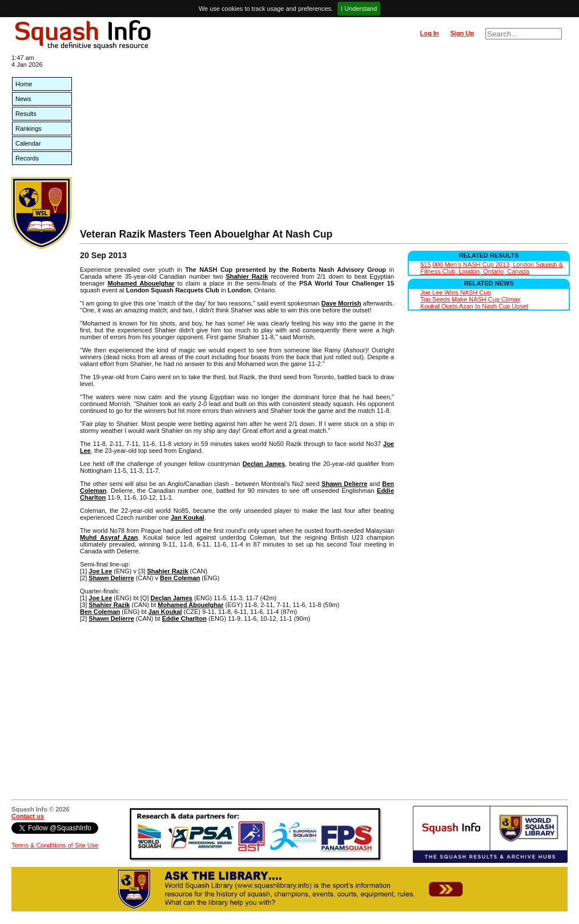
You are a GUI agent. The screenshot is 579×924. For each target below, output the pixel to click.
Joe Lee (100, 571)
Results (26, 114)
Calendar (28, 143)
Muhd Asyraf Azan (109, 537)
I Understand (359, 9)
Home (24, 84)
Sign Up (462, 33)
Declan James (264, 464)
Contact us (28, 816)
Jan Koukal (188, 517)
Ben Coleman (180, 578)
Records (27, 158)
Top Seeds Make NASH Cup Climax (470, 299)
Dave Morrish (341, 303)
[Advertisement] (324, 143)
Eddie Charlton (184, 618)
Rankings (29, 128)
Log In (429, 33)
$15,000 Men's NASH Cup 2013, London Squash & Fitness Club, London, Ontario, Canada (492, 268)
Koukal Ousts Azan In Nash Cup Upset (474, 306)
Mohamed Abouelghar (141, 283)
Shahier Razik (247, 276)
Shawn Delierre (344, 484)
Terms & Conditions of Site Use (55, 845)
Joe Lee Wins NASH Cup (456, 292)
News (23, 99)
